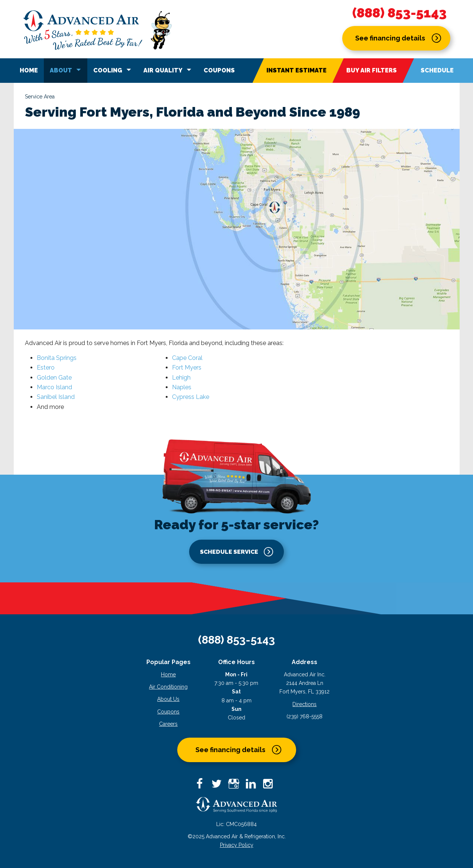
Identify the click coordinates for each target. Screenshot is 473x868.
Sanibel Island (56, 397)
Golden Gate (54, 378)
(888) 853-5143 (399, 13)
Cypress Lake (191, 397)
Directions (304, 704)
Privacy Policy (237, 845)
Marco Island (54, 387)
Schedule (437, 70)
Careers (168, 724)
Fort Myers (187, 368)
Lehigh (181, 378)
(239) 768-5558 (304, 716)
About (67, 70)
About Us (168, 699)
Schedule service (229, 551)
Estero (46, 368)
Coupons (219, 70)
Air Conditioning (168, 687)
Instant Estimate (297, 70)
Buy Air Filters (372, 70)
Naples (182, 387)
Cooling (113, 70)
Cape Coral (187, 358)
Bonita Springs (57, 358)
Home (29, 70)
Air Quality (169, 70)
